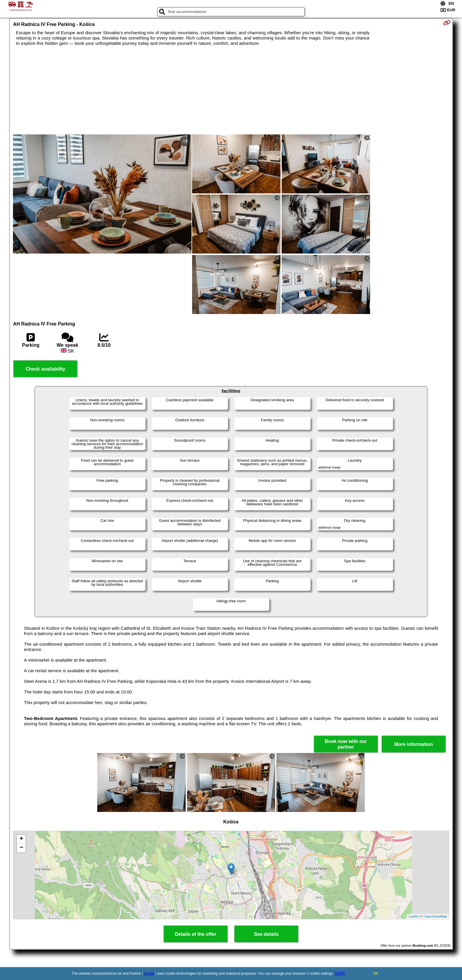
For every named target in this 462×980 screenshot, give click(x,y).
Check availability (45, 369)
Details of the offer (196, 934)
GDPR (340, 974)
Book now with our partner (346, 744)
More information (414, 744)
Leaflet (414, 916)
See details (266, 934)
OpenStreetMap (436, 916)
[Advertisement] (231, 90)
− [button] (21, 848)
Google (149, 974)
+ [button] (21, 839)
